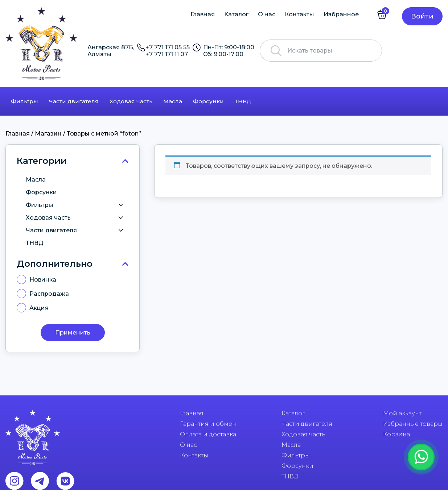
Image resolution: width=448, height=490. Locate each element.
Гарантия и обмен (208, 424)
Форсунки (208, 101)
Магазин (48, 134)
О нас (267, 14)
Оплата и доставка (208, 434)
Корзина (396, 434)
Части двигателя (74, 101)
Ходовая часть (131, 101)
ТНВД (243, 101)
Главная (203, 14)
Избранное (341, 14)
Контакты (299, 14)
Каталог (236, 14)
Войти (422, 16)
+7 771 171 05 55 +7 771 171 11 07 (168, 51)
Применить (73, 333)
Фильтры (24, 101)
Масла (173, 101)
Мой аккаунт (402, 413)
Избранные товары (413, 424)
